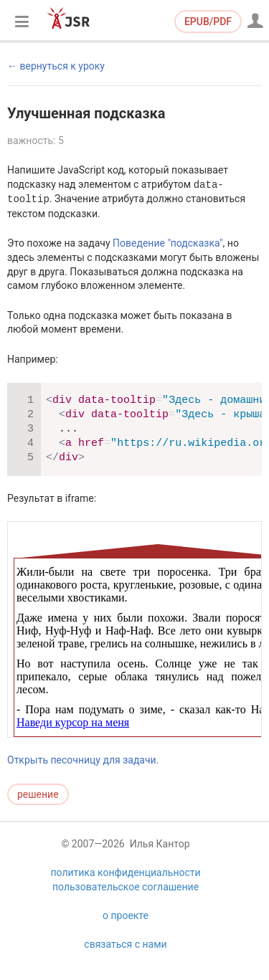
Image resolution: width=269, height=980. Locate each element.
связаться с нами (125, 960)
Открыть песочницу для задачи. (83, 760)
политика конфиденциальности (125, 888)
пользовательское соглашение (126, 903)
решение (38, 794)
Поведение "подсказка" (168, 243)
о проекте (126, 931)
